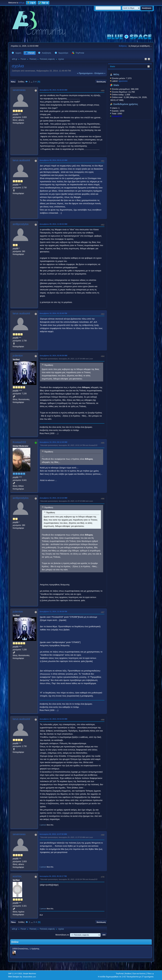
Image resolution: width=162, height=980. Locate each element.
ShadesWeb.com (29, 977)
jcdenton (18, 356)
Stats (113, 66)
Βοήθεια (128, 974)
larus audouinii (21, 160)
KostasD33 (117, 116)
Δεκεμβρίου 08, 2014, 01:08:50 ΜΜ (53, 90)
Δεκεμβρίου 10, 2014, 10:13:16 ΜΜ (53, 498)
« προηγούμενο (85, 73)
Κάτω (13, 82)
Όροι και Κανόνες (139, 974)
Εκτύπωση (101, 82)
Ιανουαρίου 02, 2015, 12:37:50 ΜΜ (53, 834)
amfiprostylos (21, 224)
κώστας (17, 876)
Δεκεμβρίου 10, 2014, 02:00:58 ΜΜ (53, 356)
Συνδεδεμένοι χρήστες (126, 104)
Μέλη (116, 74)
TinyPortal (120, 974)
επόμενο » (100, 73)
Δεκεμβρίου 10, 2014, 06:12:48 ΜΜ (53, 442)
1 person (43, 825)
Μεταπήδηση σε (62, 935)
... (32, 82)
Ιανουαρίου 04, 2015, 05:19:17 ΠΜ (53, 876)
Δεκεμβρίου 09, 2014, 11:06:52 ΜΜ (53, 224)
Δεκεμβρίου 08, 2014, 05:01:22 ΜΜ (53, 160)
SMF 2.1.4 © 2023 (15, 974)
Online (15, 942)
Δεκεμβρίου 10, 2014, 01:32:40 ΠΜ (53, 313)
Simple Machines (30, 974)
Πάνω (13, 922)
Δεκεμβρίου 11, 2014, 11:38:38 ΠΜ (53, 612)
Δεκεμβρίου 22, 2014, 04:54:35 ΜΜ (53, 719)
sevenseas (19, 90)
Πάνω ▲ (151, 974)
